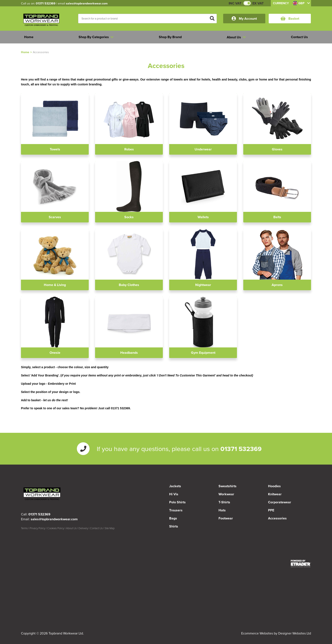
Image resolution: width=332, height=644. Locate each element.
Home (25, 52)
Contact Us (96, 528)
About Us (71, 528)
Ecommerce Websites (257, 633)
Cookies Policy (56, 528)
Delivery (83, 528)
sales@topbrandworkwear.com (87, 3)
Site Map (110, 528)
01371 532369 (46, 3)
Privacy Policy (37, 528)
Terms (24, 528)
